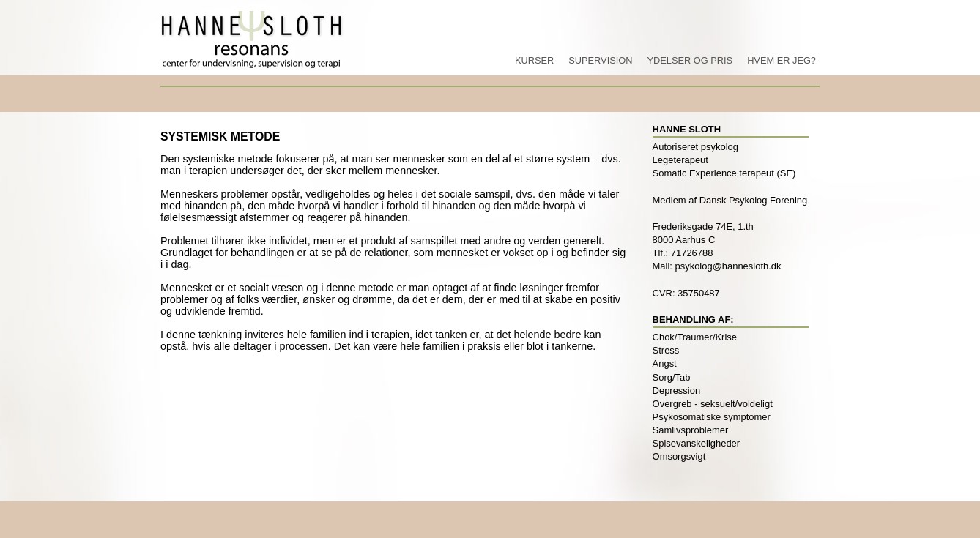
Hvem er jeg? (782, 60)
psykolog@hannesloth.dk (728, 266)
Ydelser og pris (690, 60)
